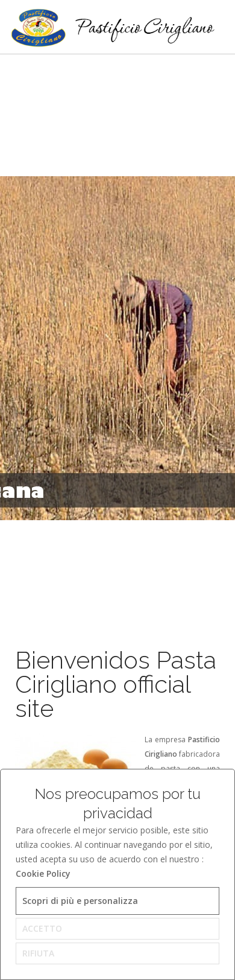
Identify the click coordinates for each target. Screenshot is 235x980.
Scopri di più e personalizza (80, 901)
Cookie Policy (43, 873)
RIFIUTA (38, 953)
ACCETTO (42, 928)
